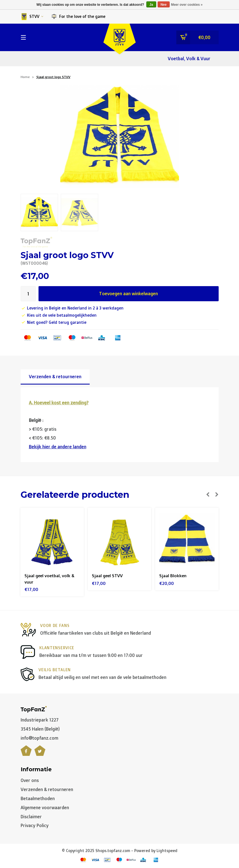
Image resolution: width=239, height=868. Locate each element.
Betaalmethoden (38, 799)
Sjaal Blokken (173, 576)
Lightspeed (167, 851)
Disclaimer (31, 817)
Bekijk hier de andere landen (58, 447)
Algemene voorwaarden (45, 808)
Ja (151, 5)
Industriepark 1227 (40, 720)
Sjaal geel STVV (108, 576)
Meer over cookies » (187, 5)
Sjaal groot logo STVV (53, 77)
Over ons (30, 781)
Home (25, 77)
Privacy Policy (35, 826)
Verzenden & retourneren (55, 377)
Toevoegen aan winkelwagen (128, 294)
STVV (32, 17)
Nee (164, 5)
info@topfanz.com (39, 739)
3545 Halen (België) (40, 729)
